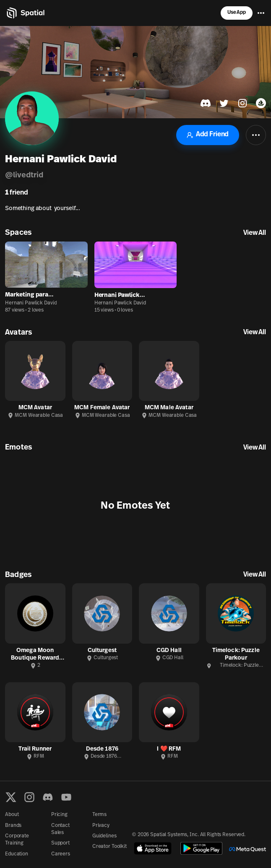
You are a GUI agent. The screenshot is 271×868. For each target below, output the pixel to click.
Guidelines (104, 836)
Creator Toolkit (109, 847)
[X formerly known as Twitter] (11, 797)
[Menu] (261, 13)
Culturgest (102, 651)
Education (17, 854)
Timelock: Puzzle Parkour (236, 654)
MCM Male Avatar (169, 408)
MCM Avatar (35, 408)
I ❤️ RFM (169, 749)
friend (17, 193)
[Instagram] (29, 797)
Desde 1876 (102, 749)
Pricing (59, 815)
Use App (237, 13)
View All (255, 233)
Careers (61, 854)
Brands (13, 826)
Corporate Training (17, 840)
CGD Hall (169, 651)
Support (60, 843)
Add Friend (208, 135)
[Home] (25, 13)
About (12, 815)
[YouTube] (66, 797)
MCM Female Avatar (102, 408)
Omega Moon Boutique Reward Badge (35, 655)
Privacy (101, 826)
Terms (99, 815)
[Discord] (48, 797)
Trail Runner (35, 749)
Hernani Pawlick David (31, 303)
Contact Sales (60, 829)
